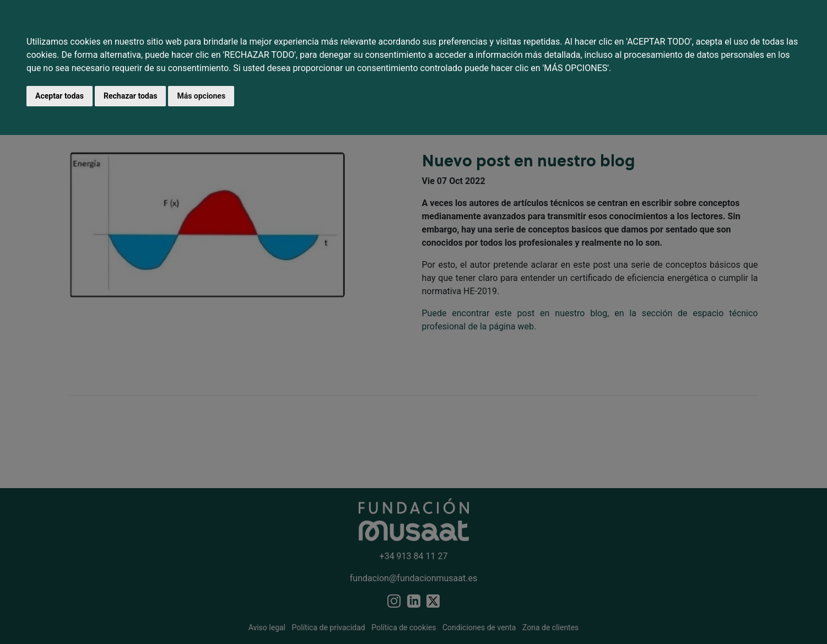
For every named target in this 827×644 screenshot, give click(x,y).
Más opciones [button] (201, 96)
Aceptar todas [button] (60, 96)
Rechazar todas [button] (130, 96)
